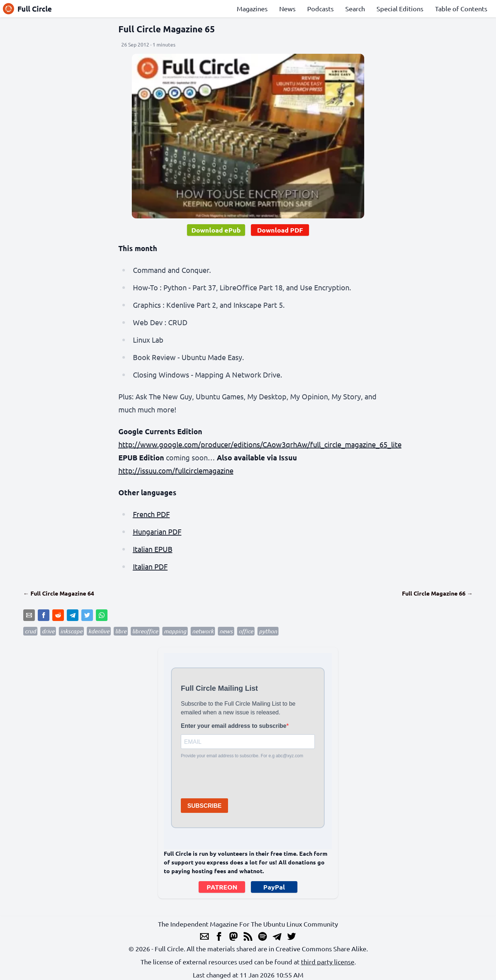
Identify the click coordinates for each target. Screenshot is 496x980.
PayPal (274, 887)
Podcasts (320, 9)
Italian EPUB (153, 549)
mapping (175, 631)
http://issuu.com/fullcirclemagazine (176, 470)
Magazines (252, 9)
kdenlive (99, 631)
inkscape (71, 631)
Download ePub (216, 230)
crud (30, 631)
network (203, 631)
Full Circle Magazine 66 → (437, 593)
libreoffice (145, 631)
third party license (328, 962)
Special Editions (400, 9)
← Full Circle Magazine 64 (59, 593)
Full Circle (27, 9)
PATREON (222, 887)
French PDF (151, 514)
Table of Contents (461, 9)
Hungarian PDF (157, 531)
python (268, 631)
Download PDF (280, 230)
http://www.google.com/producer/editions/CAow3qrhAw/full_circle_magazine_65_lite (260, 444)
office (246, 631)
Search (355, 9)
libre (121, 631)
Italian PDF (150, 566)
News (287, 9)
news (226, 631)
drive (48, 631)
